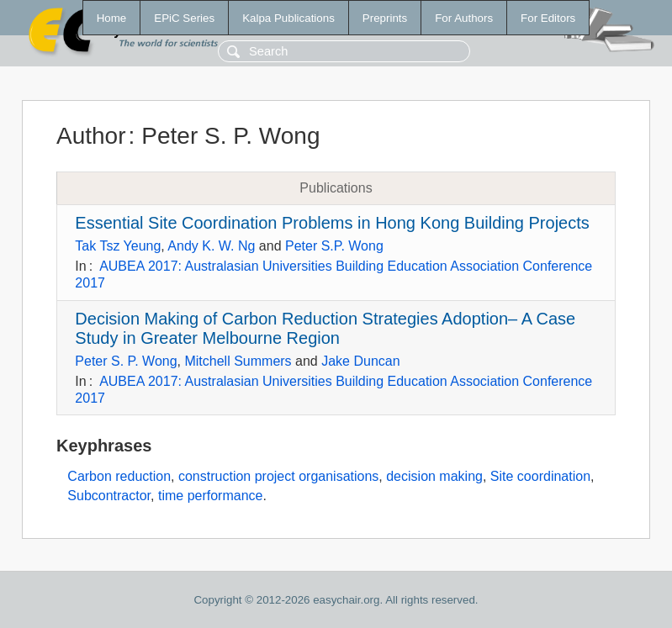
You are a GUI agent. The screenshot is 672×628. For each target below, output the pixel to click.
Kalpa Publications (288, 18)
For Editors (548, 18)
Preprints (385, 18)
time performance (211, 496)
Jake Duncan (360, 361)
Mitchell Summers (238, 361)
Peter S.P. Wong (334, 246)
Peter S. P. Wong (126, 361)
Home (112, 18)
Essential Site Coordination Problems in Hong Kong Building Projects (332, 223)
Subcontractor (109, 496)
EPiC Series (184, 18)
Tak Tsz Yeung (118, 246)
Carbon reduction (119, 476)
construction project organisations (278, 476)
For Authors (464, 18)
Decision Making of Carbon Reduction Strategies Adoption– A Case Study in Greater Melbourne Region (325, 328)
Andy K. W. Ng (211, 246)
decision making (434, 476)
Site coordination (540, 476)
